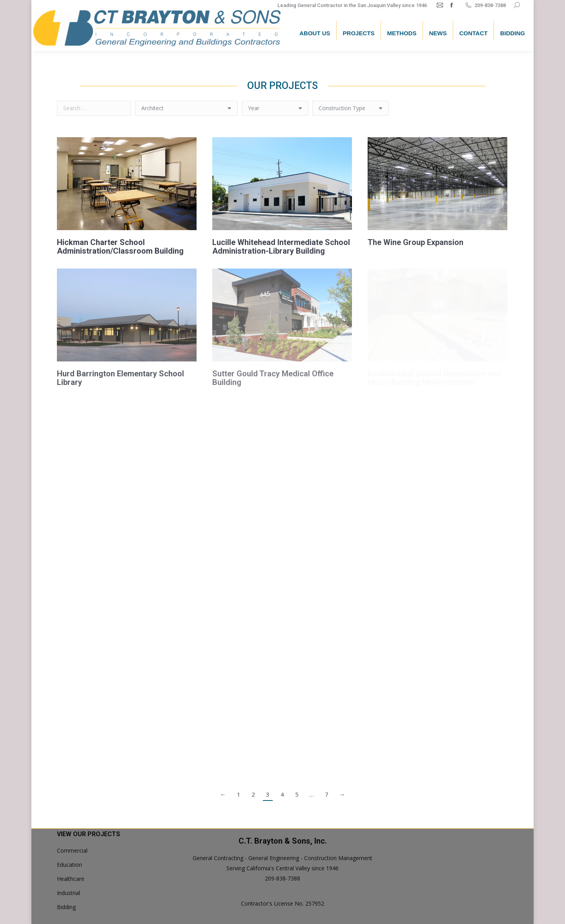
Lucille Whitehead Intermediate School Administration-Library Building (281, 247)
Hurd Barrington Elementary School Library (120, 378)
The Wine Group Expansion (416, 242)
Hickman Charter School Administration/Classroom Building (120, 247)
